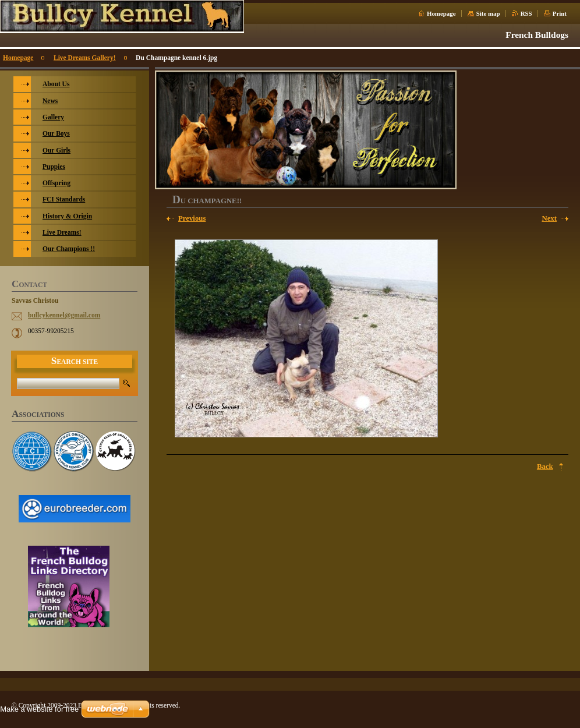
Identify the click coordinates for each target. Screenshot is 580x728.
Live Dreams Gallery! (85, 58)
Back (545, 467)
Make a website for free (39, 709)
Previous (192, 218)
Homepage (441, 13)
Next (549, 218)
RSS (526, 13)
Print (560, 13)
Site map (488, 13)
